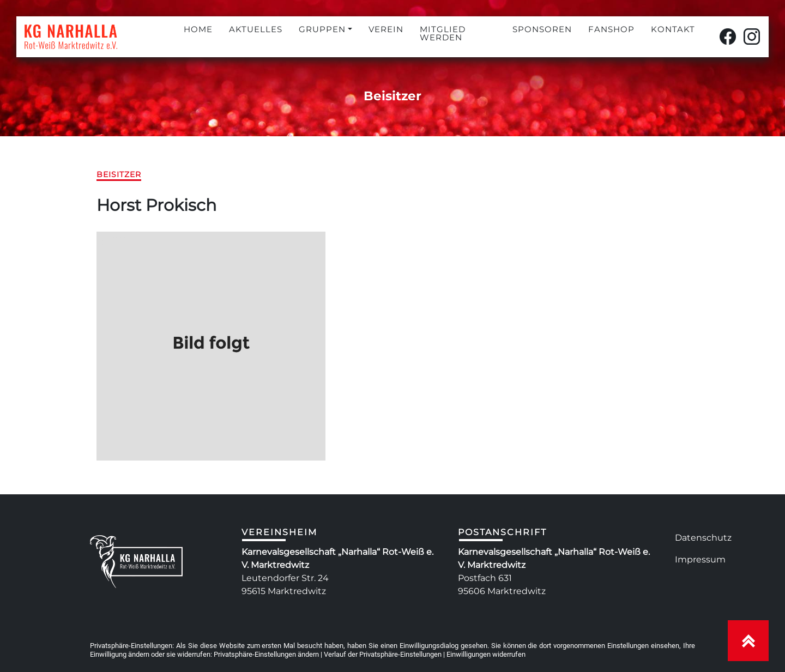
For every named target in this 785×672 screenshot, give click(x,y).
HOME (198, 29)
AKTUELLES (256, 29)
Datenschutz (703, 538)
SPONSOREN (542, 29)
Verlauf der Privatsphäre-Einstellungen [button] (383, 654)
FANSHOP (611, 29)
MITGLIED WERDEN (443, 33)
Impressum (700, 559)
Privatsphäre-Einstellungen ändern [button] (266, 654)
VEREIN (386, 29)
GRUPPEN (322, 29)
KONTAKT (673, 29)
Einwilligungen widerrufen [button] (486, 654)
